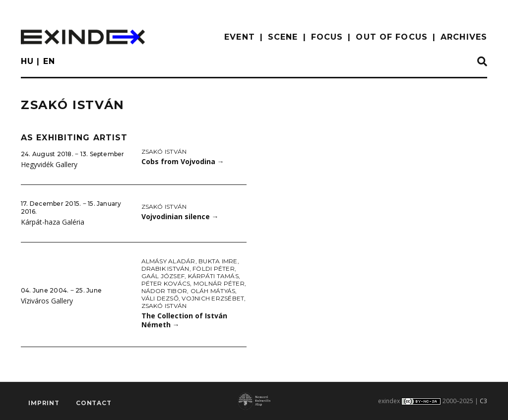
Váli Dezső (160, 298)
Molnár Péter (219, 283)
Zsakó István (164, 151)
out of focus (391, 37)
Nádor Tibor (164, 291)
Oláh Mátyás (213, 291)
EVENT (240, 37)
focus (327, 37)
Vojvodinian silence (180, 216)
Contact (94, 403)
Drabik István (165, 269)
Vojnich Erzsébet (213, 298)
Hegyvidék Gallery (49, 164)
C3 (483, 401)
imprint (44, 403)
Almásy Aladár (168, 261)
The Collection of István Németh (184, 320)
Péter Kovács (166, 283)
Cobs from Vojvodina (183, 161)
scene (283, 37)
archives (464, 37)
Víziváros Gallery (47, 301)
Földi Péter (214, 269)
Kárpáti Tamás (213, 276)
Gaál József (163, 276)
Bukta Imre (218, 261)
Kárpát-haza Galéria (53, 222)
